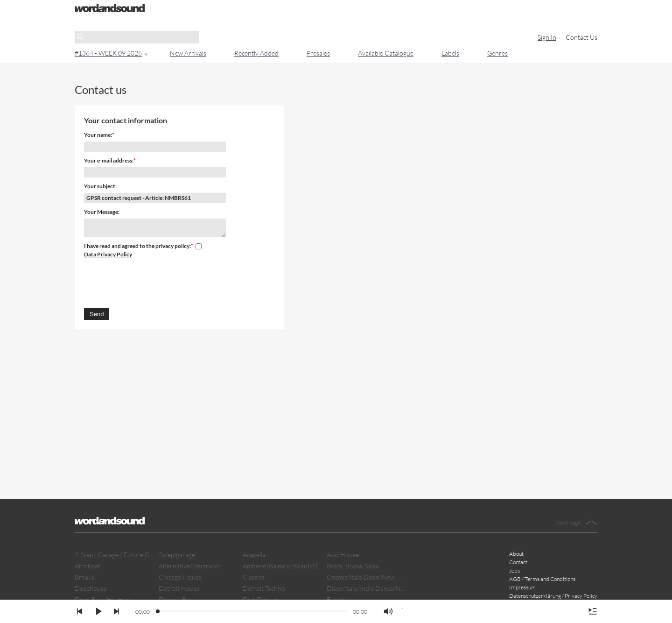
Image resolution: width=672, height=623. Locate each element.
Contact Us (581, 37)
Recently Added (256, 53)
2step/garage (177, 555)
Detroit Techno (264, 588)
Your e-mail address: (109, 160)
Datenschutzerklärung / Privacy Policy (553, 596)
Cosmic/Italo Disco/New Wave (366, 577)
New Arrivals (188, 53)
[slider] (158, 612)
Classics (254, 577)
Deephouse (91, 588)
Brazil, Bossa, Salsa (353, 566)
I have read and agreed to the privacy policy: (137, 246)
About (516, 554)
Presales (318, 53)
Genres (497, 53)
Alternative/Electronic (189, 566)
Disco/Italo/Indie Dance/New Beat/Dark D (366, 588)
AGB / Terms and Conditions (542, 579)
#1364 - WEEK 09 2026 (108, 53)
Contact (518, 562)
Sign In (547, 37)
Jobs (514, 570)
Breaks (84, 577)
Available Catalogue (386, 53)
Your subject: (100, 186)
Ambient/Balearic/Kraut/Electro (282, 566)
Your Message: (102, 212)
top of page (568, 522)
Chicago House (180, 577)
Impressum (522, 587)
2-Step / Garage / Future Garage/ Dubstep (114, 555)
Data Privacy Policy (108, 254)
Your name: (98, 135)
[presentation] (155, 282)
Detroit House (179, 588)
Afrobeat (87, 566)
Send (97, 314)
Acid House (343, 555)
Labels (450, 53)
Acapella (254, 555)
